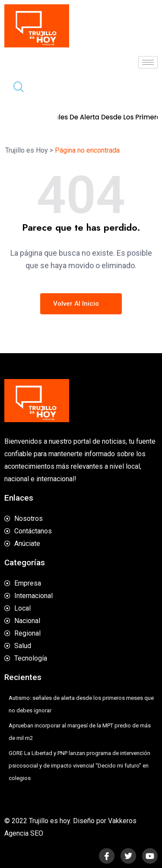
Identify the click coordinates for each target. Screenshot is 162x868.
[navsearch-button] (15, 88)
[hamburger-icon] (148, 62)
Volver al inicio (81, 304)
